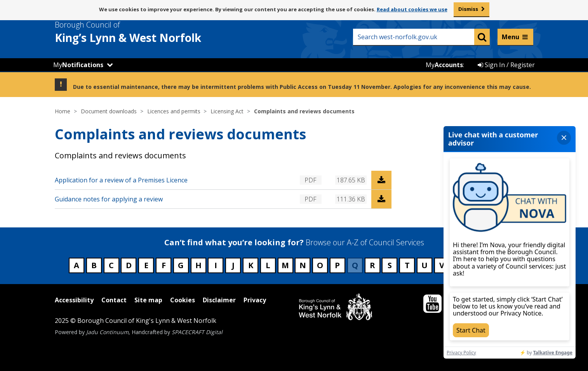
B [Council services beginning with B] (94, 265)
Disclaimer (219, 300)
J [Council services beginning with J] (233, 265)
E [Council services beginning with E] (146, 265)
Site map (148, 300)
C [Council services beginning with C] (111, 265)
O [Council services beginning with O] (320, 265)
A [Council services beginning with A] (77, 265)
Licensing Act (227, 111)
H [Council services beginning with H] (198, 265)
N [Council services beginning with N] (303, 265)
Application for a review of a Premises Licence (121, 180)
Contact (114, 300)
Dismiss (468, 9)
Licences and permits (174, 111)
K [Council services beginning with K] (251, 265)
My (78, 65)
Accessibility (74, 300)
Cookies (183, 300)
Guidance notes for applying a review (109, 199)
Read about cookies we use (412, 9)
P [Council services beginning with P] (337, 265)
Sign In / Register (506, 65)
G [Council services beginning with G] (181, 265)
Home (63, 111)
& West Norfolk (142, 32)
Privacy (255, 300)
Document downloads (109, 111)
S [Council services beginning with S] (390, 265)
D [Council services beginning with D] (129, 265)
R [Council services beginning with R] (372, 265)
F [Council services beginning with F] (164, 265)
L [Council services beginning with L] (268, 265)
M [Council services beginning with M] (285, 265)
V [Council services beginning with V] (442, 265)
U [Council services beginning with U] (424, 265)
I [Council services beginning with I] (216, 265)
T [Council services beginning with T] (407, 265)
